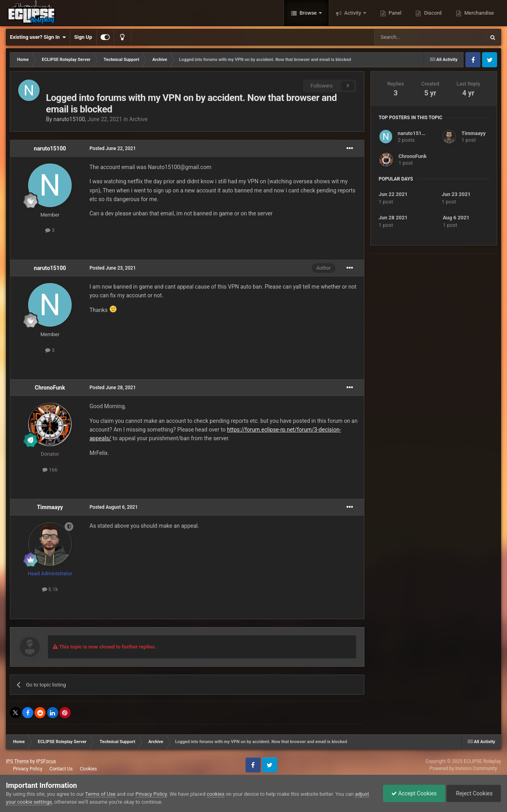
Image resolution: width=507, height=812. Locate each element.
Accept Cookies (414, 793)
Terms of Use (100, 794)
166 (50, 470)
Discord (432, 13)
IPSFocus (46, 761)
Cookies (89, 769)
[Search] (411, 37)
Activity (353, 13)
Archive (138, 119)
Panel (395, 13)
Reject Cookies (474, 793)
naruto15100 (69, 119)
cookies (216, 794)
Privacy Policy (28, 769)
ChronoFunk (50, 388)
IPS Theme (17, 761)
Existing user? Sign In (38, 37)
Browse (308, 13)
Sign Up (83, 37)
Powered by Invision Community (463, 768)
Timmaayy (50, 507)
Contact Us (61, 769)
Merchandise (478, 13)
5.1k (50, 589)
